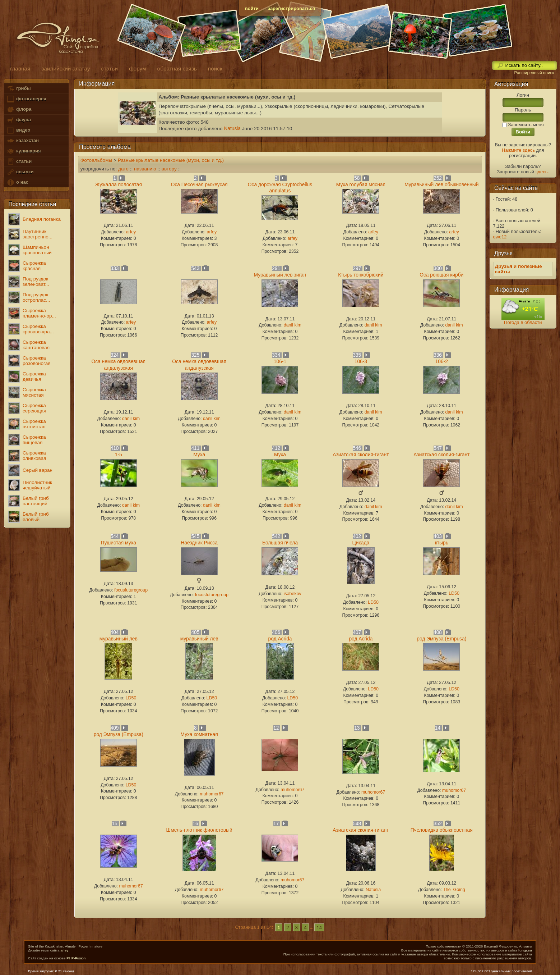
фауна (19, 120)
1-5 (119, 455)
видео (18, 130)
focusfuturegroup (131, 590)
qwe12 (500, 237)
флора (19, 109)
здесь (542, 172)
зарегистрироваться (292, 8)
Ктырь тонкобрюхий (361, 275)
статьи (19, 162)
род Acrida (280, 639)
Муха (199, 455)
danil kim (293, 325)
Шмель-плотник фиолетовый (199, 830)
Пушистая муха (118, 543)
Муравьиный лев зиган (280, 275)
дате (123, 169)
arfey (131, 232)
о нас (17, 182)
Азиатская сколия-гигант (361, 455)
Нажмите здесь (518, 150)
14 (319, 927)
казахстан (23, 141)
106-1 (280, 362)
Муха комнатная (199, 734)
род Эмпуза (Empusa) (441, 639)
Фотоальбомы (96, 160)
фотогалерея (26, 99)
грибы (18, 89)
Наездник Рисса (199, 543)
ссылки (20, 172)
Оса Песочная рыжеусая (199, 185)
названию (145, 169)
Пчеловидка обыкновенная (442, 830)
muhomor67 (212, 794)
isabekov (293, 594)
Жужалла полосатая (119, 185)
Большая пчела (280, 543)
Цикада (361, 543)
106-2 (442, 362)
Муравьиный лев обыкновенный (441, 185)
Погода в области (523, 322)
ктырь (442, 543)
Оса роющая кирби (441, 275)
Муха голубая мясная (361, 185)
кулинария (24, 151)
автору (169, 169)
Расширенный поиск (534, 73)
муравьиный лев (119, 639)
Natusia (232, 129)
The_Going (454, 890)
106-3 (361, 362)
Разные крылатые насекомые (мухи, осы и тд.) (171, 160)
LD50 (373, 602)
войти (252, 8)
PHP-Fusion (76, 958)
